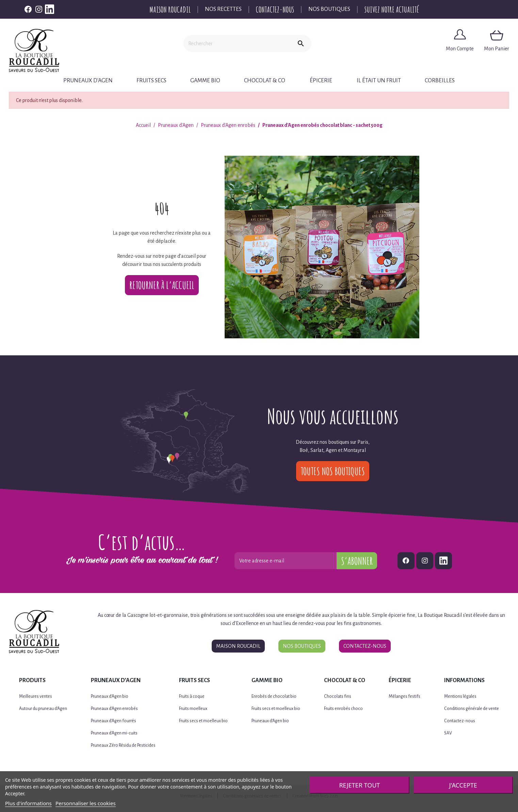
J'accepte (463, 785)
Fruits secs (151, 81)
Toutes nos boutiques (333, 471)
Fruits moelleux (193, 709)
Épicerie (321, 81)
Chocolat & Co (265, 81)
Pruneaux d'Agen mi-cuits (114, 733)
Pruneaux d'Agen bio (110, 696)
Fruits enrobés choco (343, 709)
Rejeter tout (359, 785)
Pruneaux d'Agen (88, 81)
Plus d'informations (28, 803)
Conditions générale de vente (472, 709)
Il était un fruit (379, 81)
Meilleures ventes (36, 696)
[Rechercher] (237, 44)
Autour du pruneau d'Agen (43, 709)
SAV (448, 733)
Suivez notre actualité (392, 10)
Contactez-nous (275, 10)
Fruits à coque (192, 696)
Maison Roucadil (170, 10)
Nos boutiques (329, 9)
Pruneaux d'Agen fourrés (114, 721)
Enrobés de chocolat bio (274, 696)
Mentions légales (460, 696)
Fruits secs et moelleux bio (203, 721)
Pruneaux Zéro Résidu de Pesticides (123, 745)
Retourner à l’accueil (162, 285)
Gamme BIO (205, 81)
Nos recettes (223, 9)
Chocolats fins (338, 696)
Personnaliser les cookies (86, 803)
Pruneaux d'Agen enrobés (114, 709)
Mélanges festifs (404, 696)
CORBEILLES (440, 81)
